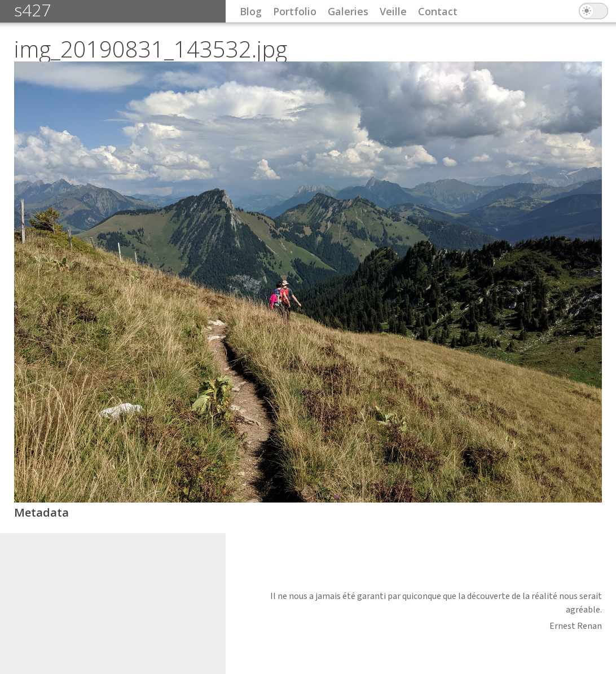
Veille (393, 11)
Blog (251, 11)
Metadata (41, 512)
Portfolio (295, 11)
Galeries (348, 11)
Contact (438, 11)
